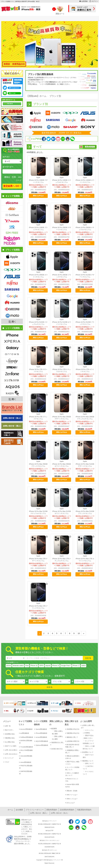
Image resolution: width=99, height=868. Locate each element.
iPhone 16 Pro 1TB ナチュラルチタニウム (62, 370)
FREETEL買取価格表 (26, 767)
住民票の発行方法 (56, 749)
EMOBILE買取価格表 (26, 742)
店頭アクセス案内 (10, 746)
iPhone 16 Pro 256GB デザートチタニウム (62, 229)
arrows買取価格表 (41, 737)
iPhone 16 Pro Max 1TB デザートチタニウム (38, 560)
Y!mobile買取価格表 (26, 747)
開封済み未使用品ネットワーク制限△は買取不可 (38, 186)
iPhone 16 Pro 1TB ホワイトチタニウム (85, 370)
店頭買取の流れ (9, 734)
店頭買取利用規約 (67, 810)
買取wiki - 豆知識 (71, 791)
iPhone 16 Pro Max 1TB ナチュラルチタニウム (62, 560)
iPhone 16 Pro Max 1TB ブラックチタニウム (38, 607)
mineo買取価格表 (25, 762)
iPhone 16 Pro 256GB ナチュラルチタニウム (85, 229)
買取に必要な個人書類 (57, 732)
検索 (88, 658)
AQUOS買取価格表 (41, 741)
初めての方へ (9, 730)
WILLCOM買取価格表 (26, 751)
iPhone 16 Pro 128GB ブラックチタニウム (38, 229)
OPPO (41, 666)
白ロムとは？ (70, 803)
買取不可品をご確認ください (72, 763)
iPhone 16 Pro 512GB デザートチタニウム (85, 276)
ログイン (94, 1)
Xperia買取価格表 (41, 729)
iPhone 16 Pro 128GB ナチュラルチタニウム (62, 181)
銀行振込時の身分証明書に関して (72, 746)
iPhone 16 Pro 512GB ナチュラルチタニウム (38, 323)
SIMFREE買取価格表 (26, 772)
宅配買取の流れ (9, 738)
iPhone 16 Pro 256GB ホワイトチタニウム (38, 276)
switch (83, 666)
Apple (38, 177)
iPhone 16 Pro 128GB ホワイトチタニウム (85, 181)
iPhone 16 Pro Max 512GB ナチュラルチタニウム (38, 512)
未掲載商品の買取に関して (72, 751)
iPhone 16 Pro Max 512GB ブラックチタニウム (85, 512)
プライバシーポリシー (35, 810)
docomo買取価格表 (26, 729)
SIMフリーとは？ (71, 795)
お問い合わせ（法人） (60, 813)
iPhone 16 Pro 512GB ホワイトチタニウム (62, 323)
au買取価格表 (24, 733)
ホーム (10, 810)
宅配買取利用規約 (84, 810)
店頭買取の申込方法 (72, 729)
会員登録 (84, 1)
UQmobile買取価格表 (26, 757)
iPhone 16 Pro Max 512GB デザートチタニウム (85, 465)
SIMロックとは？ (71, 799)
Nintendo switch (18, 666)
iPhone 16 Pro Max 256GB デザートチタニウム (62, 418)
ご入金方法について (88, 767)
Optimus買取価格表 (41, 745)
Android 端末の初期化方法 (72, 786)
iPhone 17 (76, 666)
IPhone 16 (34, 666)
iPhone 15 (56, 666)
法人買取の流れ (9, 742)
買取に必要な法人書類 (57, 737)
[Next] (84, 633)
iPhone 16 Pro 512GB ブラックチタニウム (85, 323)
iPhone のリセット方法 (72, 780)
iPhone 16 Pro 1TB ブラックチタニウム (38, 418)
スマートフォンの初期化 (88, 731)
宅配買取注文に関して (57, 744)
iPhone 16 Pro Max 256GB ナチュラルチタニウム (85, 418)
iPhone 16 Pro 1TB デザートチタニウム (38, 370)
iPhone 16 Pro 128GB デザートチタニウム (38, 181)
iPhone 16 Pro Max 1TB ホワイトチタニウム (85, 560)
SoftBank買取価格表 (26, 737)
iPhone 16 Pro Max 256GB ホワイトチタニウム (62, 465)
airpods (48, 666)
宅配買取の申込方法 (72, 733)
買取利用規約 (52, 810)
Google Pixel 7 (66, 666)
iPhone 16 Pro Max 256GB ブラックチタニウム (38, 465)
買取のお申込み (38, 196)
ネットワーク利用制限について (72, 768)
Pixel (27, 666)
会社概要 (19, 810)
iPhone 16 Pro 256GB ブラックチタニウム (62, 276)
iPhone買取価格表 (41, 733)
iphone (9, 666)
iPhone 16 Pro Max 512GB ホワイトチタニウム (62, 512)
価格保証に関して (72, 737)
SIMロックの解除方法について (72, 774)
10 (79, 633)
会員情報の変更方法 (72, 741)
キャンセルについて (88, 772)
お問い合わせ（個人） (39, 813)
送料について (88, 763)
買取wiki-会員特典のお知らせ (72, 757)
